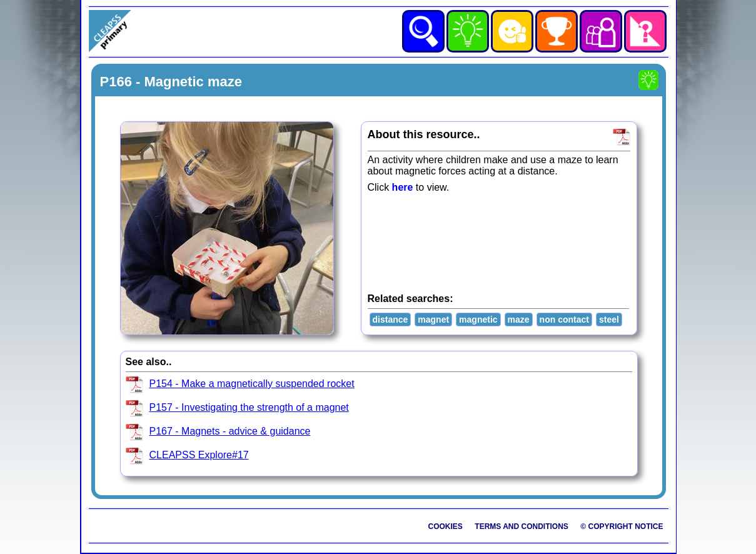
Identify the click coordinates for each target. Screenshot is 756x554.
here (403, 187)
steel (609, 320)
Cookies (446, 526)
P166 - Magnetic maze (171, 82)
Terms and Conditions (522, 526)
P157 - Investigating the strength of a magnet (249, 407)
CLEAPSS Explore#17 (199, 455)
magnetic (478, 320)
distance (391, 320)
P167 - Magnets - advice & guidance (230, 431)
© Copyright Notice (622, 526)
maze (519, 320)
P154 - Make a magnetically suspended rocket (252, 384)
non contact (564, 320)
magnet (433, 320)
